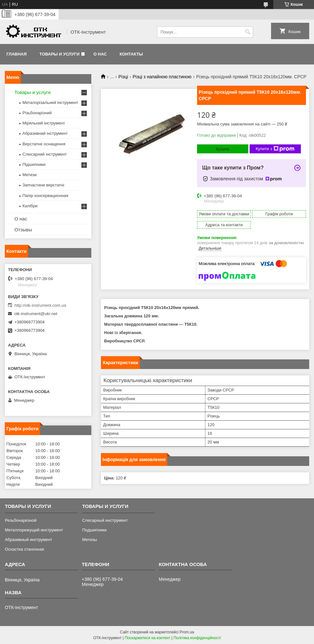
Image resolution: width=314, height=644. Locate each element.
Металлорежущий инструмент (34, 530)
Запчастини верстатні (43, 185)
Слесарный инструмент (105, 520)
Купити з (275, 149)
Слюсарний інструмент (45, 154)
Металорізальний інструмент (50, 103)
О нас (100, 54)
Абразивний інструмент (45, 133)
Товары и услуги (59, 54)
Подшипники (94, 530)
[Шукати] (248, 32)
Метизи (29, 175)
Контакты (131, 54)
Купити (223, 149)
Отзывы (23, 230)
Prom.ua (187, 632)
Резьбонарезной (21, 520)
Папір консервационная (45, 196)
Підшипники (34, 164)
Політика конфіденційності (197, 638)
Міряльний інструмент (44, 123)
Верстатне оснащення (44, 144)
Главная (17, 54)
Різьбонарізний (37, 113)
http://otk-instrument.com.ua (40, 305)
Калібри (30, 206)
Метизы (89, 540)
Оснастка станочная (24, 549)
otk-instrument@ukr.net (36, 314)
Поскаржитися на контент (147, 638)
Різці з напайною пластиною (162, 77)
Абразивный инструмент (29, 540)
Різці (123, 77)
